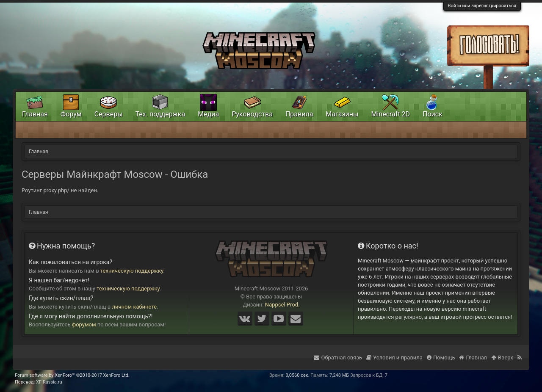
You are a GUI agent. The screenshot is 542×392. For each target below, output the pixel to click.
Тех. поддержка (160, 114)
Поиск (433, 114)
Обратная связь (338, 357)
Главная (35, 114)
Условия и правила (394, 357)
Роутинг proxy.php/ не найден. (60, 190)
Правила (299, 114)
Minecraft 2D (390, 114)
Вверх (502, 357)
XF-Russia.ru (49, 382)
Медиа (208, 114)
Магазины (342, 114)
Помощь (441, 357)
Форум (71, 114)
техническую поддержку (132, 271)
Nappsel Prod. (282, 305)
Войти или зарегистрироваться (482, 6)
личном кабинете (135, 307)
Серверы (109, 114)
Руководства (252, 114)
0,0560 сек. (297, 375)
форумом (84, 324)
